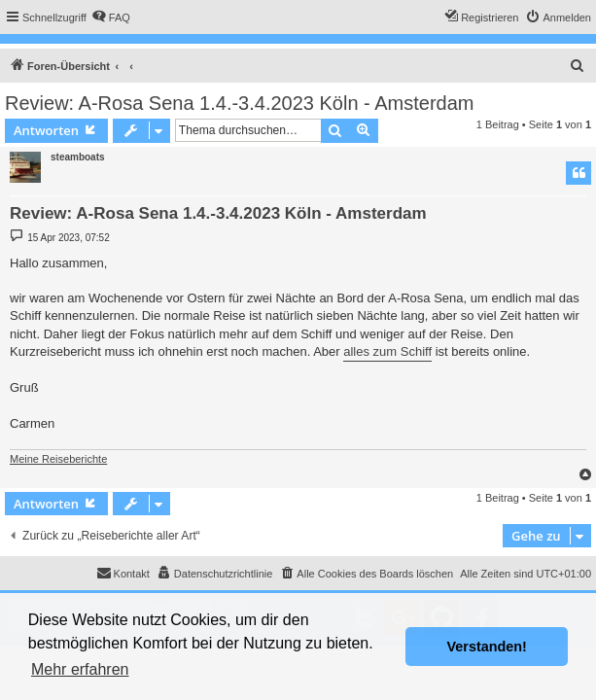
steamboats (78, 157)
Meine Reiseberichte (58, 459)
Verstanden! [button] (487, 647)
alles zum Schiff (387, 351)
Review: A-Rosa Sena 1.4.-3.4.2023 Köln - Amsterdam (239, 103)
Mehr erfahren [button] (80, 669)
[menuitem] (111, 17)
